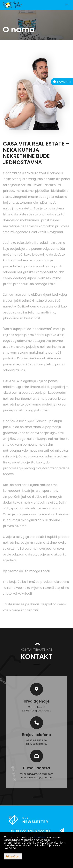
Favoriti (62, 82)
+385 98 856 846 (36, 740)
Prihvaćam (13, 856)
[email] (36, 831)
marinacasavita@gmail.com (36, 777)
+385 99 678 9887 (36, 744)
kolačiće (40, 837)
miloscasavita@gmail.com (36, 774)
